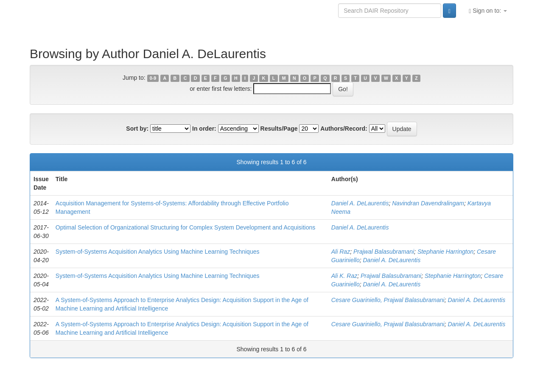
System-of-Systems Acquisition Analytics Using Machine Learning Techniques (158, 252)
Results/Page (279, 129)
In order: (204, 129)
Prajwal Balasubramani (384, 252)
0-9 (153, 78)
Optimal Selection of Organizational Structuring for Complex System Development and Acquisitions (185, 227)
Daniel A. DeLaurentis (360, 203)
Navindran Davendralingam (428, 203)
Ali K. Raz (344, 276)
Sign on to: (488, 11)
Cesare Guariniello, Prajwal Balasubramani (388, 300)
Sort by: (137, 129)
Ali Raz (341, 252)
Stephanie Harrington (445, 252)
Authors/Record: (344, 129)
